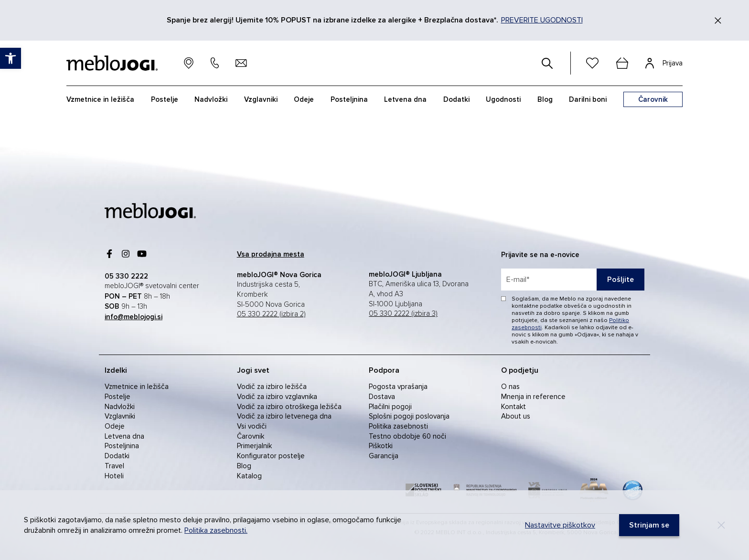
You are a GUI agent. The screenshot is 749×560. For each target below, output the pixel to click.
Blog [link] (545, 99)
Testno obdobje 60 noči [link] (407, 436)
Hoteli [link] (114, 476)
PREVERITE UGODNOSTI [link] (542, 20)
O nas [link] (510, 387)
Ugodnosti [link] (503, 99)
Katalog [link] (249, 476)
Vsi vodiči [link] (252, 426)
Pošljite (621, 280)
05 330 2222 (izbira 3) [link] (403, 314)
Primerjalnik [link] (254, 446)
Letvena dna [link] (405, 99)
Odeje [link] (304, 99)
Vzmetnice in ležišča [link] (100, 99)
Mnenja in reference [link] (533, 397)
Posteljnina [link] (349, 99)
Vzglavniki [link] (261, 99)
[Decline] (721, 525)
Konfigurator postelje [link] (271, 456)
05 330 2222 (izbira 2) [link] (271, 314)
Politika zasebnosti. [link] (216, 530)
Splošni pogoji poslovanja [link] (409, 416)
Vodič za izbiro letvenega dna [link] (284, 416)
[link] (11, 58)
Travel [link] (114, 466)
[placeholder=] (573, 280)
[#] (547, 63)
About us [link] (516, 416)
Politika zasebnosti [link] (398, 426)
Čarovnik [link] (251, 436)
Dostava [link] (382, 397)
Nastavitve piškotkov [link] (560, 525)
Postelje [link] (165, 99)
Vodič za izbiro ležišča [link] (272, 387)
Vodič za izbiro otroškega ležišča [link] (289, 407)
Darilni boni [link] (588, 99)
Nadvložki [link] (211, 99)
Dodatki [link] (456, 99)
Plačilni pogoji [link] (390, 407)
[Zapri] (718, 21)
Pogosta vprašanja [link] (398, 387)
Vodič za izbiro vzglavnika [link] (277, 397)
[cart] (622, 63)
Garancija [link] (384, 456)
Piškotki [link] (381, 446)
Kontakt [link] (514, 407)
